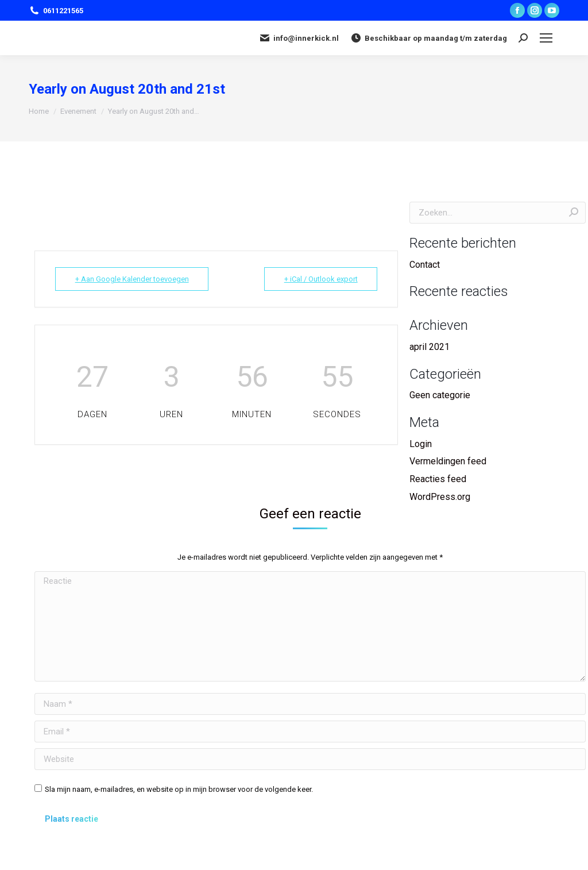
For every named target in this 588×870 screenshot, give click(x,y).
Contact (425, 265)
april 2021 (430, 347)
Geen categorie (440, 395)
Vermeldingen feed (448, 461)
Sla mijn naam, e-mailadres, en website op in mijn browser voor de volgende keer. (179, 789)
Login (421, 444)
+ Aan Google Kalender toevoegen (132, 279)
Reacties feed (438, 479)
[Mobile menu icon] (546, 38)
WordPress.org (440, 497)
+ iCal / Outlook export (320, 279)
